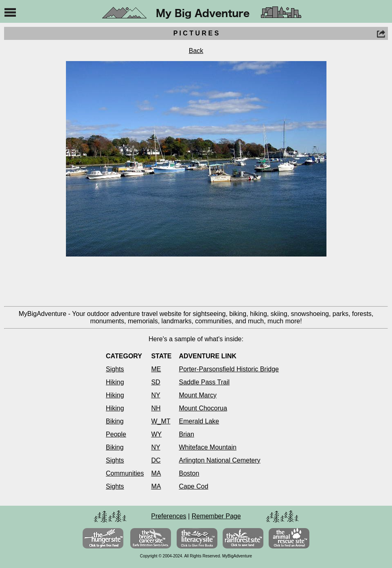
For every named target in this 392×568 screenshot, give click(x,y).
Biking (115, 421)
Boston (189, 473)
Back (196, 51)
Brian (187, 434)
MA (156, 473)
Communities (125, 473)
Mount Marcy (198, 395)
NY (155, 395)
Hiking (115, 382)
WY (156, 434)
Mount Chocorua (203, 408)
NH (156, 408)
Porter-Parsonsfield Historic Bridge (229, 369)
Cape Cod (194, 486)
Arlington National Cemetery (220, 460)
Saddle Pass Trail (205, 382)
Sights (115, 369)
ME (156, 369)
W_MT (161, 421)
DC (156, 460)
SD (155, 382)
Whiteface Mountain (208, 447)
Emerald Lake (199, 421)
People (116, 434)
